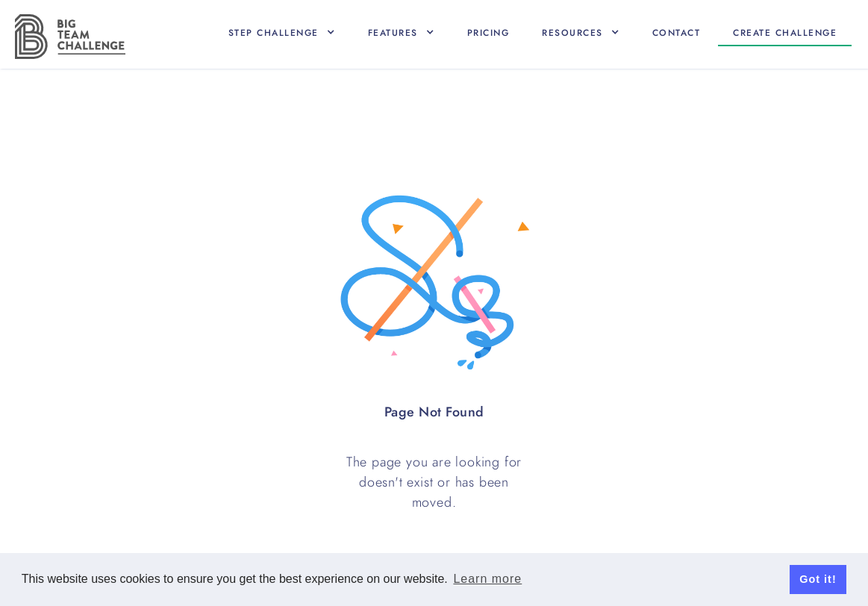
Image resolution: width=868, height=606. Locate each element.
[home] (70, 37)
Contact (677, 33)
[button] (282, 33)
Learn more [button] (487, 579)
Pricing (488, 33)
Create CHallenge (785, 33)
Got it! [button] (818, 579)
